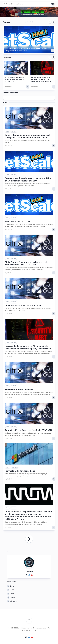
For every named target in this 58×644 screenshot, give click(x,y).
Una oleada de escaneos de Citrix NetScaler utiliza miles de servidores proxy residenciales (28, 345)
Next (54, 22)
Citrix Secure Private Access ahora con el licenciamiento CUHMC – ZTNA (26, 261)
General (14, 129)
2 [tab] (28, 22)
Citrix (7, 129)
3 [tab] (30, 22)
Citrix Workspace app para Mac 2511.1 (23, 303)
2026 (5, 100)
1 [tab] (26, 22)
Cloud (7, 465)
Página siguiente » (29, 537)
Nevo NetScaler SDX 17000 (19, 219)
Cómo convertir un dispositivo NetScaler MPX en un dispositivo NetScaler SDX (27, 46)
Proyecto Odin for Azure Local (20, 469)
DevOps (13, 591)
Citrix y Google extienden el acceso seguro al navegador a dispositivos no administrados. (27, 134)
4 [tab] (32, 22)
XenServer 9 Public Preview (19, 387)
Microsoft (15, 465)
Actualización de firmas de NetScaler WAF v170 (29, 428)
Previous (50, 22)
